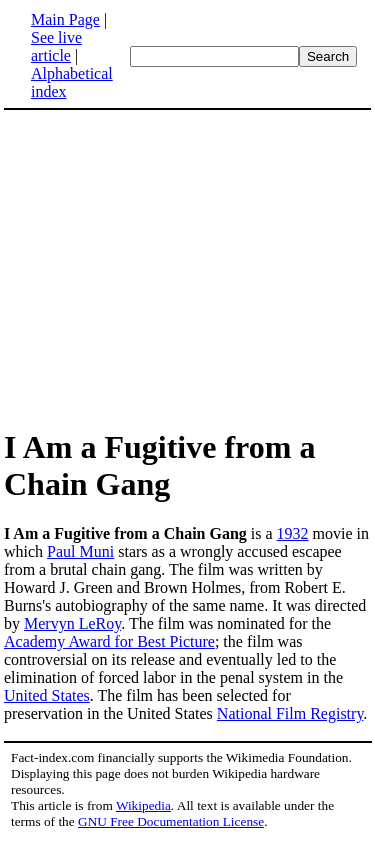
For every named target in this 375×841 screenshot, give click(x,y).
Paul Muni (80, 551)
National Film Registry (290, 713)
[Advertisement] (188, 268)
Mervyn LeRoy (72, 623)
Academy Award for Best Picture (109, 641)
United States (47, 695)
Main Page (65, 19)
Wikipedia (143, 805)
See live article (56, 46)
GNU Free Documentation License (171, 821)
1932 (293, 533)
